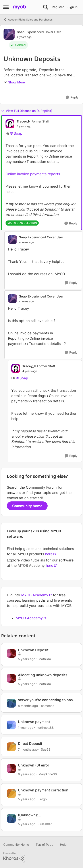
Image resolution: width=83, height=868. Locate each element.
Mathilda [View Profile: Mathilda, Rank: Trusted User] (45, 659)
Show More (14, 82)
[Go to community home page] (20, 7)
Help (63, 844)
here (49, 554)
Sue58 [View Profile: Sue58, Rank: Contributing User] (46, 749)
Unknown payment (34, 722)
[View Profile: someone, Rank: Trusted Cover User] (11, 703)
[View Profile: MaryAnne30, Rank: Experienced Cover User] (11, 768)
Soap (18, 133)
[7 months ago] (28, 749)
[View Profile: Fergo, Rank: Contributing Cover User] (11, 793)
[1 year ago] (26, 728)
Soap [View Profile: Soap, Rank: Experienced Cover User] (21, 32)
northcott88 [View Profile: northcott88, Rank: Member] (45, 728)
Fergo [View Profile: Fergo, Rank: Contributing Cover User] (43, 799)
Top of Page (44, 844)
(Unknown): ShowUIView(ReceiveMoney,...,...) (46, 815)
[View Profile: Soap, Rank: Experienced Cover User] (9, 34)
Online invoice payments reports (33, 174)
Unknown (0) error (34, 765)
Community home (27, 506)
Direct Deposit (30, 744)
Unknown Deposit (33, 650)
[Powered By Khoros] (41, 857)
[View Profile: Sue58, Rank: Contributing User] (11, 747)
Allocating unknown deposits (43, 675)
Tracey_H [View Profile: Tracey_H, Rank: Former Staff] (23, 121)
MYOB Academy (35, 595)
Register (58, 7)
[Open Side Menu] (6, 7)
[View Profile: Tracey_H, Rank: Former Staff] (10, 124)
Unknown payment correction (43, 790)
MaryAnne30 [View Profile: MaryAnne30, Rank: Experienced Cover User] (48, 774)
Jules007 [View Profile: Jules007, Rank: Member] (45, 824)
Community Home (16, 844)
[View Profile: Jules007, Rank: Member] (11, 818)
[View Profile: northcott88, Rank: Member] (11, 725)
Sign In (72, 7)
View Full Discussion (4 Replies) (27, 111)
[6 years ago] (27, 774)
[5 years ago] (27, 659)
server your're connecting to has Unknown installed (45, 700)
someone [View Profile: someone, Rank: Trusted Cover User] (48, 706)
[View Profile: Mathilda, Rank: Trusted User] (11, 653)
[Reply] (72, 97)
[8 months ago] (28, 706)
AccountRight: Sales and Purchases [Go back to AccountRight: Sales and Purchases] (28, 19)
